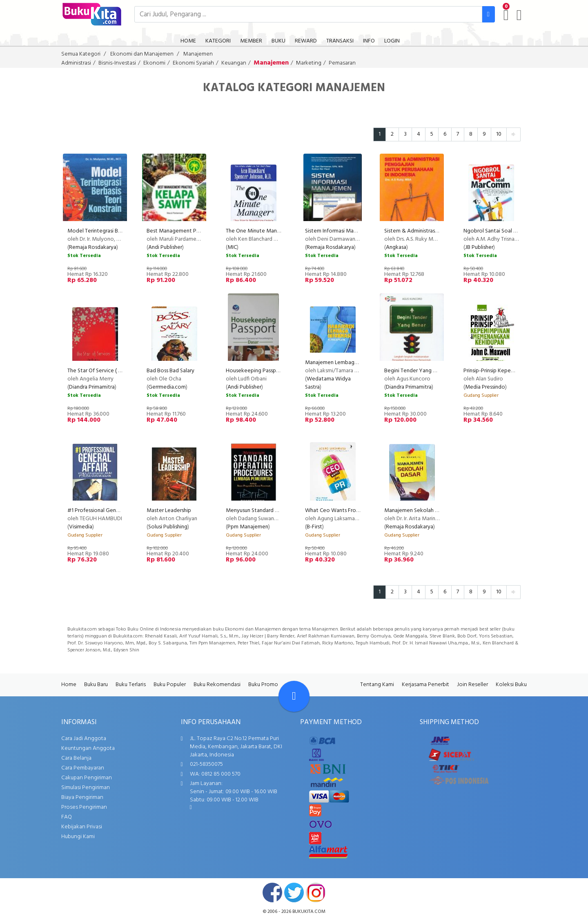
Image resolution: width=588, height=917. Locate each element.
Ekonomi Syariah (193, 63)
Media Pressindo (485, 387)
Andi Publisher (165, 247)
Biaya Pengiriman (82, 797)
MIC (232, 247)
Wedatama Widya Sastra (328, 383)
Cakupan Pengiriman (87, 778)
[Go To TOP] (294, 696)
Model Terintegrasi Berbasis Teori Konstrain (120, 231)
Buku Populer (170, 685)
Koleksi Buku (511, 685)
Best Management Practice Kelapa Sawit (197, 231)
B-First (314, 527)
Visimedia (81, 527)
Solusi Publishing (168, 527)
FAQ (67, 817)
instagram (316, 892)
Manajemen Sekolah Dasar (416, 511)
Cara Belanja (76, 758)
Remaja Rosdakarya (93, 247)
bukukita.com (309, 912)
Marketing (309, 63)
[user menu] (519, 15)
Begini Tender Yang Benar (415, 371)
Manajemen (198, 54)
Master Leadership (169, 511)
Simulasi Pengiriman (86, 788)
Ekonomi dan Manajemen (142, 54)
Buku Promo (263, 685)
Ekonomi (154, 63)
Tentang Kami (377, 685)
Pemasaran (342, 63)
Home (69, 685)
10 (499, 134)
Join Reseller (472, 685)
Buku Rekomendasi (217, 685)
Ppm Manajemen (248, 527)
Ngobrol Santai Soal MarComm (501, 231)
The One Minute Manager (257, 231)
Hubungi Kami (78, 837)
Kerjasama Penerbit (425, 685)
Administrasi (76, 63)
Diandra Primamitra (92, 387)
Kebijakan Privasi (82, 827)
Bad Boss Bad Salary (170, 371)
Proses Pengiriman (84, 807)
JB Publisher (479, 247)
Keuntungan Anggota (88, 748)
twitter (294, 892)
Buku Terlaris (131, 685)
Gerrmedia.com (167, 387)
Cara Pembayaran (83, 768)
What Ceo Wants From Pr (336, 511)
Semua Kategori (81, 54)
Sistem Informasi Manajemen (340, 231)
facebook (272, 892)
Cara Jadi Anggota (84, 739)
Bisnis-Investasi (117, 63)
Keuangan (234, 63)
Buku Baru (96, 685)
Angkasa (396, 247)
